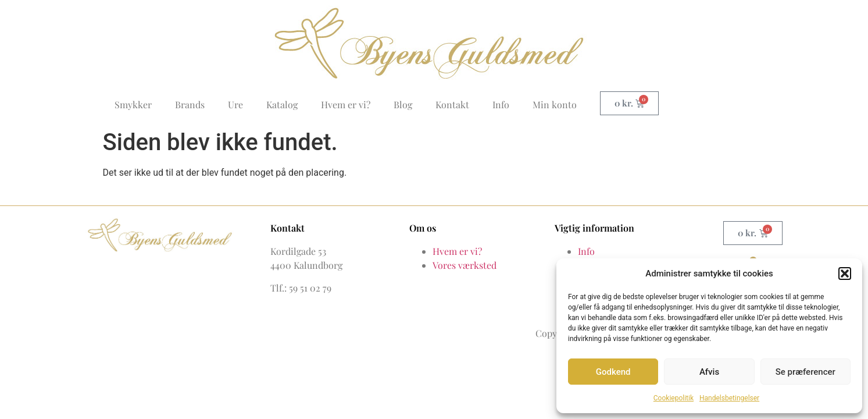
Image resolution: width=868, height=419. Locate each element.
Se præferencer (806, 372)
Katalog (282, 104)
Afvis (709, 372)
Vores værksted (465, 265)
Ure (235, 104)
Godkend (613, 372)
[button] (845, 274)
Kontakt (452, 104)
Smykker (133, 104)
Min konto (555, 104)
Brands (190, 104)
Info (501, 104)
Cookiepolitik (674, 398)
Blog (403, 104)
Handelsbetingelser (729, 398)
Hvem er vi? (346, 104)
